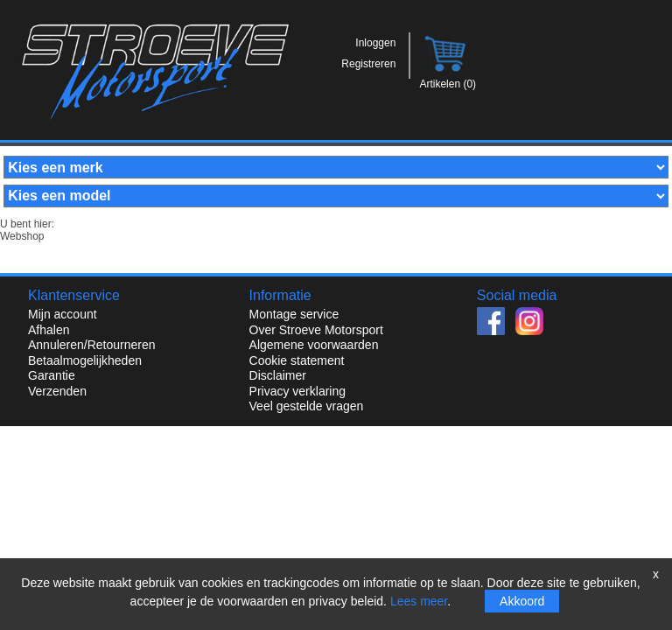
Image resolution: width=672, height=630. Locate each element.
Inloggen (375, 43)
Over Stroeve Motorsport (316, 330)
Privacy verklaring (297, 391)
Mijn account (63, 314)
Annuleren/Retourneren (92, 345)
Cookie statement (297, 360)
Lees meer (419, 601)
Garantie (52, 375)
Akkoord (522, 601)
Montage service (294, 314)
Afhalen (49, 330)
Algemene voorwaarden (314, 345)
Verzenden (57, 391)
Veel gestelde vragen (307, 406)
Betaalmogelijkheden (85, 360)
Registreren (368, 64)
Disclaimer (278, 375)
